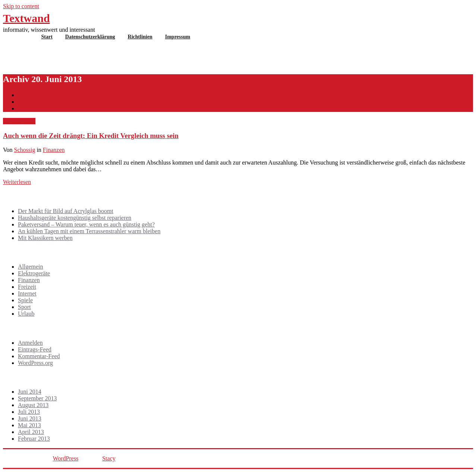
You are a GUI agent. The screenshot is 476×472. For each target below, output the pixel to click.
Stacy (109, 458)
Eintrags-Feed (35, 349)
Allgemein (31, 267)
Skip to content (21, 6)
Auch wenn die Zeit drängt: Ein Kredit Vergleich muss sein (91, 136)
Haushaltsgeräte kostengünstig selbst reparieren (75, 218)
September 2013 (37, 398)
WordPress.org (35, 363)
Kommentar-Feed (39, 356)
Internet (27, 293)
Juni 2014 (30, 392)
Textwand (26, 18)
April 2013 (31, 432)
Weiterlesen (17, 182)
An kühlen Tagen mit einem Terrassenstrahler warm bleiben (89, 231)
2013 (24, 102)
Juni (23, 108)
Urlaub (26, 314)
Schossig (25, 150)
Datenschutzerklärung (90, 37)
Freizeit (27, 287)
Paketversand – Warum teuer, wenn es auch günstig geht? (86, 224)
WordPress (65, 458)
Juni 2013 (30, 418)
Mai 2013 (29, 425)
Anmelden (30, 343)
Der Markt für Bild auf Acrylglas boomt (66, 211)
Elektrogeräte (34, 273)
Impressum (178, 37)
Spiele (25, 300)
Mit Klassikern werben (45, 238)
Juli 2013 (29, 412)
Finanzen (54, 150)
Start (47, 37)
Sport (24, 307)
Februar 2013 (34, 439)
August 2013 (33, 405)
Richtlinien (140, 37)
